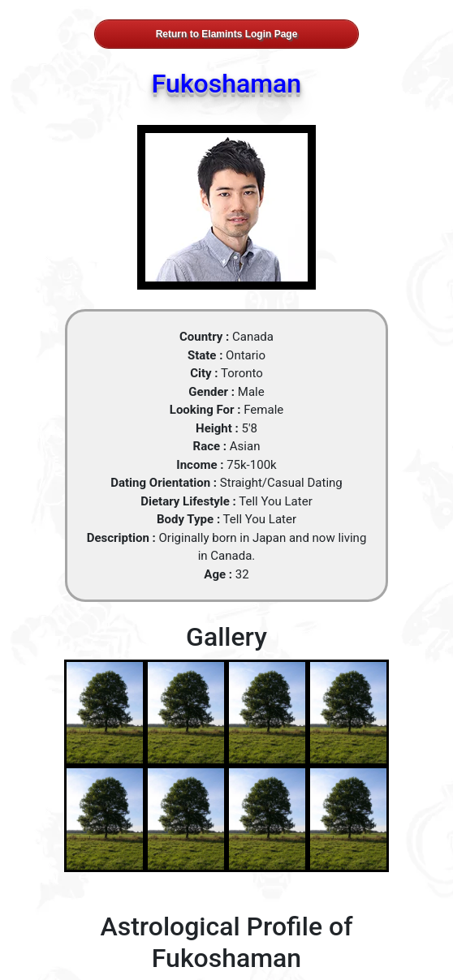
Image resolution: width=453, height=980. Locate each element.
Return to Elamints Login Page (227, 34)
